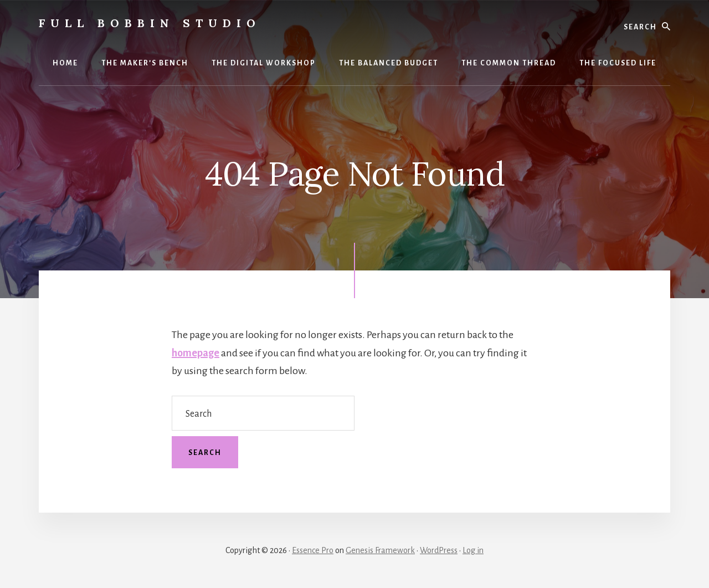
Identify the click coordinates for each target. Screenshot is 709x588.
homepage (196, 353)
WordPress (439, 550)
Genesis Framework (380, 550)
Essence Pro (313, 550)
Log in (473, 550)
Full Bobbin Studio (150, 23)
